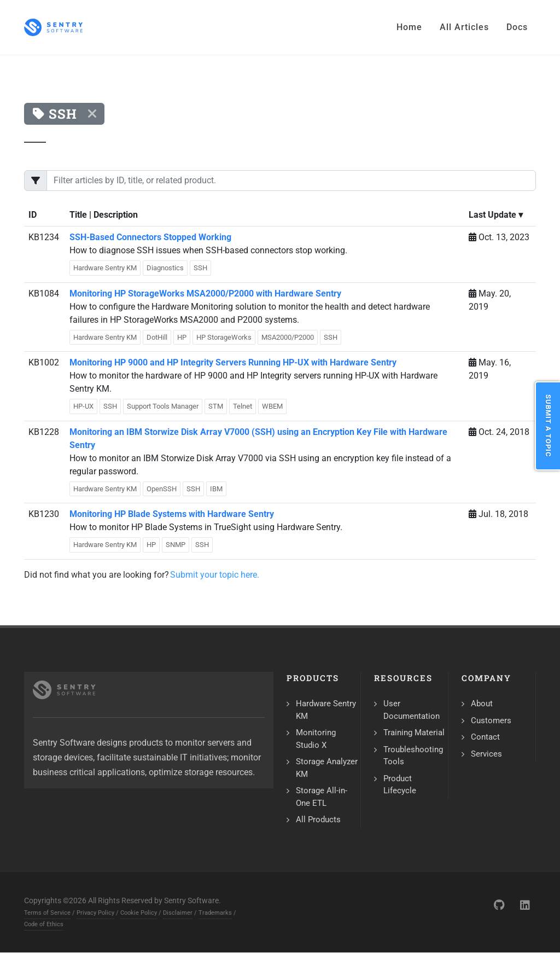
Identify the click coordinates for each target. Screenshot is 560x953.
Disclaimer (178, 913)
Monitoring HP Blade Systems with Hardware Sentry (172, 514)
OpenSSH (162, 489)
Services (486, 754)
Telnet (243, 406)
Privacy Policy (95, 913)
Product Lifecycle (400, 785)
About (482, 704)
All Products (318, 820)
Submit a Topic (548, 426)
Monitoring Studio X (316, 739)
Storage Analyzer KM (327, 768)
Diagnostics (165, 268)
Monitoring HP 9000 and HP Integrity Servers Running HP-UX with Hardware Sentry (233, 362)
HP (182, 337)
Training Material (414, 733)
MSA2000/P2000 (288, 337)
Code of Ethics (44, 924)
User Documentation (412, 710)
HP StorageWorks (224, 337)
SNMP (176, 545)
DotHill (157, 337)
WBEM (272, 406)
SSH (200, 268)
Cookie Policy (139, 913)
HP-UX (83, 406)
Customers (491, 720)
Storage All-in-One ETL (322, 797)
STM (216, 406)
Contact (485, 737)
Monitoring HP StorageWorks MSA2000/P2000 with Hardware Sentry (205, 294)
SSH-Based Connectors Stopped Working (150, 237)
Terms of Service (47, 913)
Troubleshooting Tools (413, 756)
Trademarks (215, 913)
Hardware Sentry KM (105, 268)
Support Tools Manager (163, 406)
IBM (216, 489)
